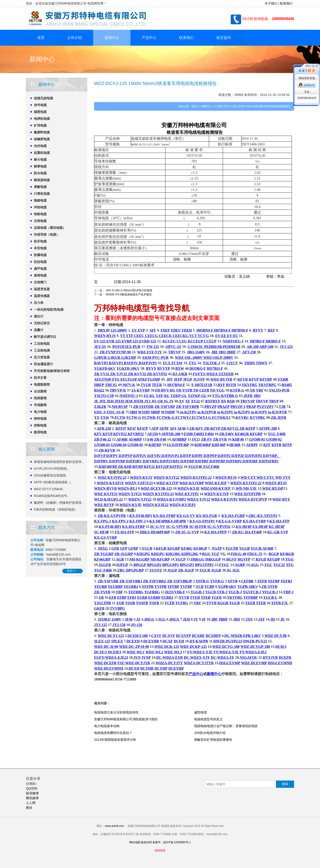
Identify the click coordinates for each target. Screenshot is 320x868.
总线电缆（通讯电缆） (50, 228)
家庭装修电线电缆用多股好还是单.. (59, 462)
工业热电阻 (42, 344)
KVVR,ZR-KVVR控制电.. (51, 469)
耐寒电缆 (40, 166)
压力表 (39, 303)
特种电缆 (40, 419)
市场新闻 (40, 405)
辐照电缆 (40, 112)
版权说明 (146, 842)
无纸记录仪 (42, 323)
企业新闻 (40, 391)
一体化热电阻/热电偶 (49, 309)
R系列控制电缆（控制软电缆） (56, 509)
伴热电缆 (40, 207)
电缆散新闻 (42, 384)
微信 (29, 808)
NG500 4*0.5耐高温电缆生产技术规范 (129, 294)
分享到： (32, 784)
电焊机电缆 (42, 119)
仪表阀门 (40, 282)
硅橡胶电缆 (42, 139)
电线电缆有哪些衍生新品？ (113, 733)
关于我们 (271, 3)
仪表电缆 (40, 221)
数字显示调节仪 (45, 337)
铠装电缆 (40, 214)
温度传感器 (42, 296)
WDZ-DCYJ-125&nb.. (49, 489)
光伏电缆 (40, 146)
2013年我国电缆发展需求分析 (115, 740)
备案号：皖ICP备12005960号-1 (172, 842)
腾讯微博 (32, 798)
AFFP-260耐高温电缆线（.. (53, 482)
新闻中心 (112, 38)
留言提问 (224, 38)
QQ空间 (32, 788)
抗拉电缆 (40, 262)
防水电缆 (40, 173)
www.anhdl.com (114, 826)
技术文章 (40, 378)
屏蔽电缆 (40, 187)
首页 (41, 38)
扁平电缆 (40, 269)
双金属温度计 (43, 364)
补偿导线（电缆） (47, 234)
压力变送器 (42, 357)
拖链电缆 (40, 200)
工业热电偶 (42, 350)
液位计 (39, 316)
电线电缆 (197, 132)
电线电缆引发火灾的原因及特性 (116, 712)
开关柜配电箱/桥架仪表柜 (52, 371)
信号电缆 (40, 105)
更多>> (71, 571)
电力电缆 (40, 412)
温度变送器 (42, 289)
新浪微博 (32, 793)
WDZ (135, 144)
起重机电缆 (42, 153)
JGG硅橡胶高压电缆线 (50, 475)
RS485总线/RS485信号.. (51, 496)
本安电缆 (40, 248)
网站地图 (135, 842)
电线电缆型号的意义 (208, 719)
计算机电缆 (42, 194)
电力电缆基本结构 (107, 726)
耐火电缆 (40, 160)
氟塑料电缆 (42, 132)
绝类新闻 (40, 398)
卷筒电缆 (40, 275)
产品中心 (149, 38)
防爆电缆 (40, 255)
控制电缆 (40, 425)
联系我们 (286, 3)
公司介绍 (75, 38)
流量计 (39, 330)
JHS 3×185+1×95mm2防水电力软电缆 (129, 290)
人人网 (31, 803)
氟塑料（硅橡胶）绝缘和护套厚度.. (59, 503)
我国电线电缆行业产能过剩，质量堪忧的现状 (226, 726)
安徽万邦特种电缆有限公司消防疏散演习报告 (126, 719)
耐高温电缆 (42, 180)
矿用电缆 (40, 125)
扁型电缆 (200, 712)
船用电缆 (40, 432)
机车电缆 (40, 241)
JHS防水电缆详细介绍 (210, 733)
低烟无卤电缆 (43, 98)
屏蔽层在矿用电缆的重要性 (213, 740)
